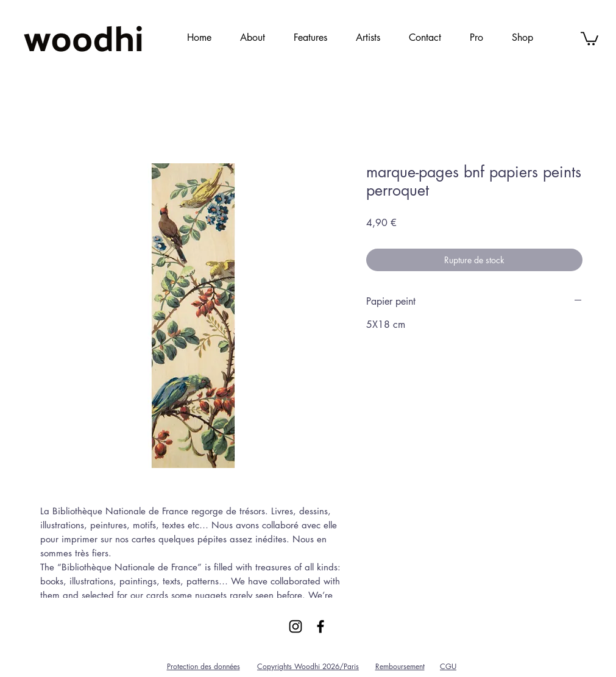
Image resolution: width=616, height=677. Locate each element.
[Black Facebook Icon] (320, 626)
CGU (448, 666)
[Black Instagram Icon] (296, 626)
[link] (589, 38)
